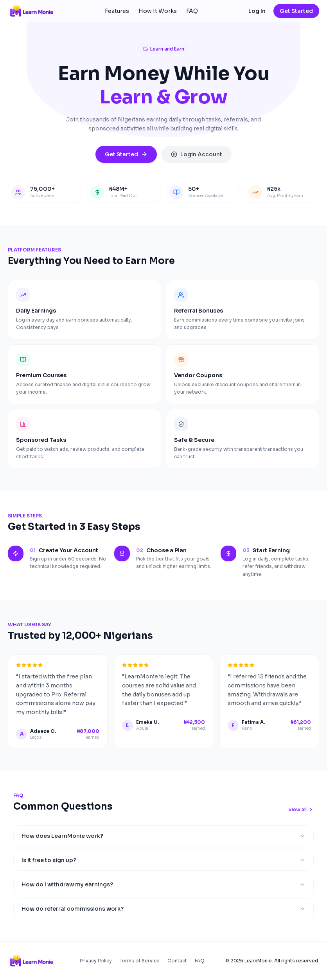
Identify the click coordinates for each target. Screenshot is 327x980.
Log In (257, 11)
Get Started (296, 11)
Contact (177, 961)
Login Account (197, 154)
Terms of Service (140, 961)
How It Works (158, 11)
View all (301, 809)
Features (117, 11)
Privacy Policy (96, 961)
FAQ (192, 11)
